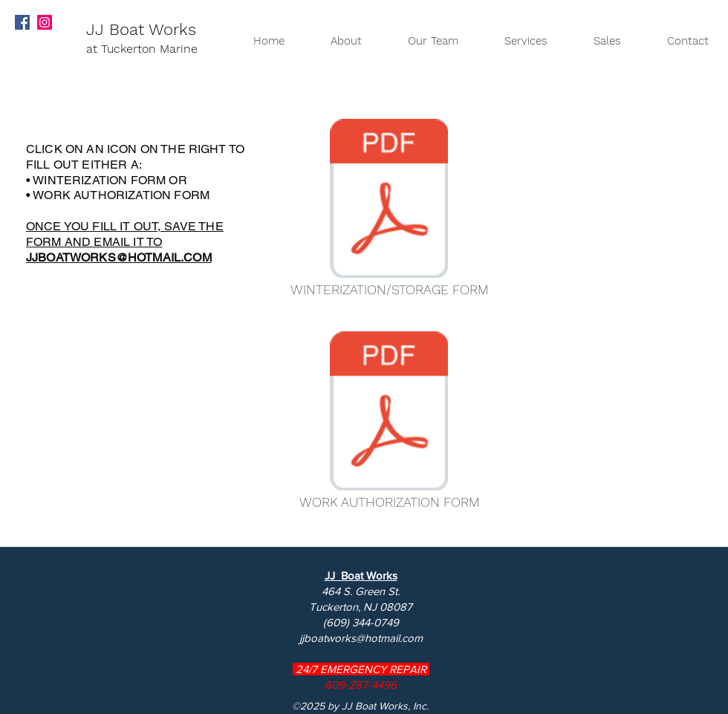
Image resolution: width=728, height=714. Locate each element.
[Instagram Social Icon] (45, 22)
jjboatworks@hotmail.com (361, 638)
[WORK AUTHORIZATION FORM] (389, 424)
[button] (595, 41)
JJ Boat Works (141, 29)
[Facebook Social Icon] (22, 22)
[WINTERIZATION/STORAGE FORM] (389, 212)
